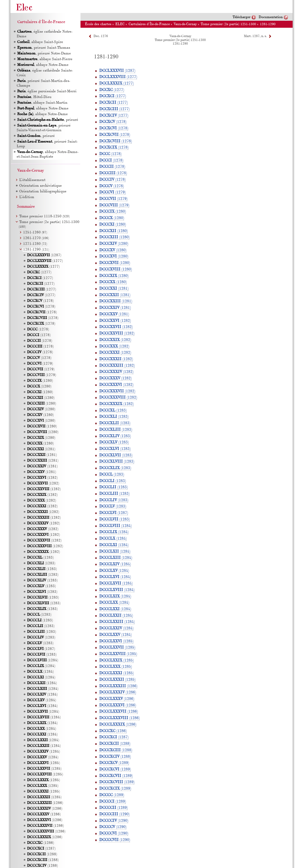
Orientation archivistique (41, 186)
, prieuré (48, 120)
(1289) (114, 763)
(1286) (118, 686)
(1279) (112, 192)
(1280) (113, 212)
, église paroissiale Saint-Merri (47, 91)
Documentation (271, 17)
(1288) (115, 744)
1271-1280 (35, 244)
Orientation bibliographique (43, 192)
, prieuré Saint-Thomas (44, 48)
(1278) (113, 122)
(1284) (115, 526)
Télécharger (242, 17)
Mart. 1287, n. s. (255, 36)
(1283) (113, 411)
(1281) (114, 289)
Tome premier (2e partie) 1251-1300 (228, 24)
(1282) (115, 321)
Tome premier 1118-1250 (44, 216)
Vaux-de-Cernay (185, 24)
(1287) (117, 71)
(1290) (114, 814)
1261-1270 (36, 238)
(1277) (118, 77)
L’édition (27, 197)
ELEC (120, 24)
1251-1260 (35, 232)
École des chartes (98, 24)
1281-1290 (268, 24)
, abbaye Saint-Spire (40, 42)
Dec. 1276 (101, 36)
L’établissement (32, 180)
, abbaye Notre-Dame (43, 65)
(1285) (116, 641)
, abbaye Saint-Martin (42, 103)
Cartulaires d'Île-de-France (149, 24)
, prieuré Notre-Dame (44, 54)
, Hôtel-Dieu (34, 97)
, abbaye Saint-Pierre (45, 59)
